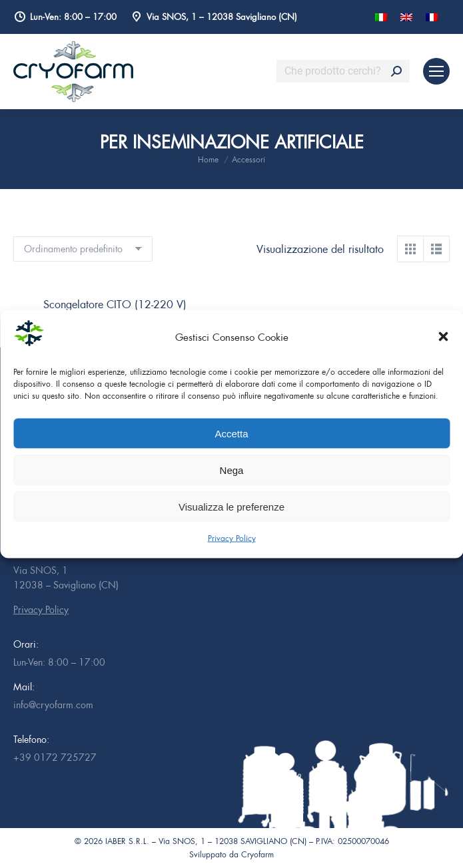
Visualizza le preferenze (231, 506)
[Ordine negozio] (83, 249)
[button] (443, 336)
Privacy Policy (232, 538)
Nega (232, 470)
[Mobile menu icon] (436, 71)
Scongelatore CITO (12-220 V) (115, 304)
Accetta (231, 433)
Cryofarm (257, 854)
